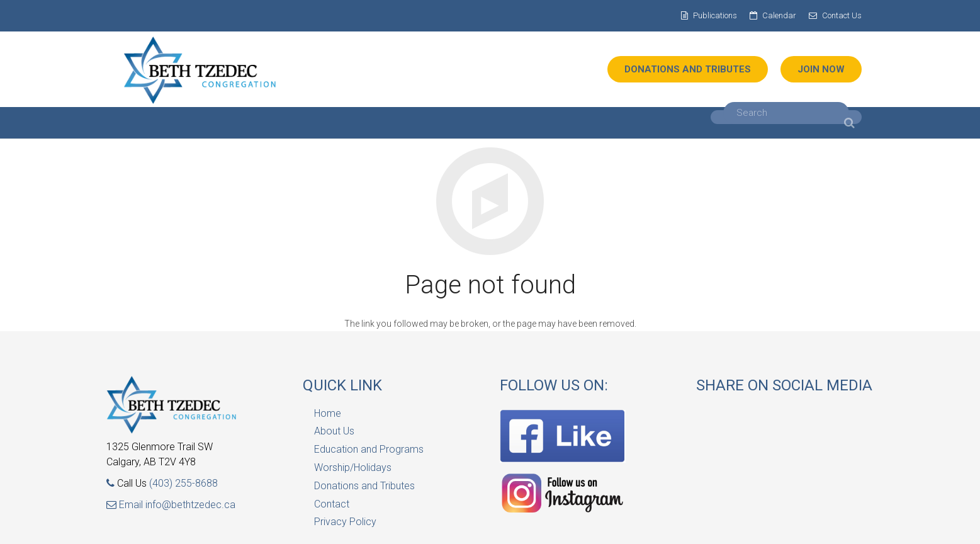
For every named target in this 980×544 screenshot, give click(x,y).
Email (126, 505)
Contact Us (842, 15)
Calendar (779, 15)
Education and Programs (369, 449)
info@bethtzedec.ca (190, 505)
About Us (334, 431)
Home (328, 413)
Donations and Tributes (364, 486)
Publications (715, 15)
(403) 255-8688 (183, 483)
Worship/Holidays (353, 467)
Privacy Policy (345, 522)
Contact (332, 504)
